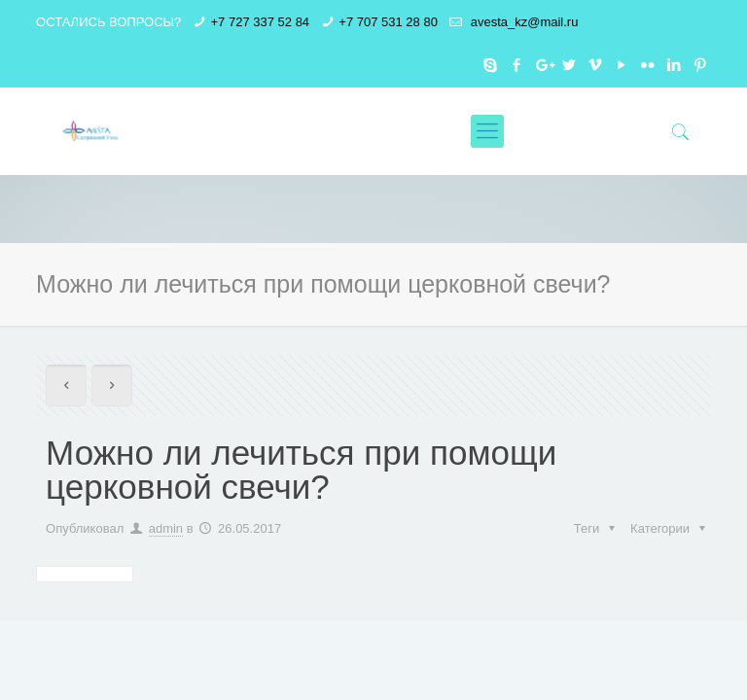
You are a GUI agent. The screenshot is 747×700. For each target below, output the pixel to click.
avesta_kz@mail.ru (522, 22)
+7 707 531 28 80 (388, 22)
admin (166, 528)
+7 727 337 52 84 (261, 22)
